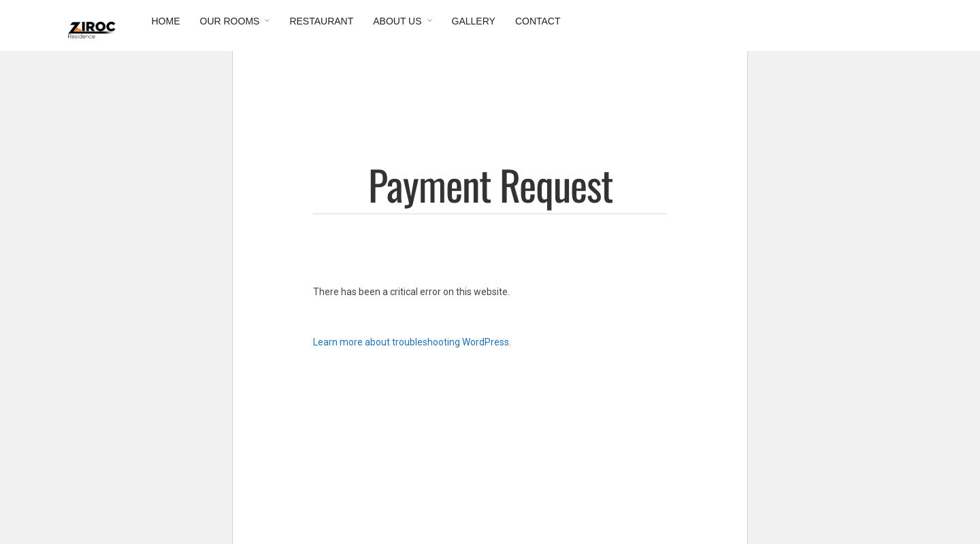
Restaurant (321, 21)
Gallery (474, 21)
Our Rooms (230, 21)
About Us (397, 21)
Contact (538, 21)
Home (166, 21)
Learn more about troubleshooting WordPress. (412, 342)
